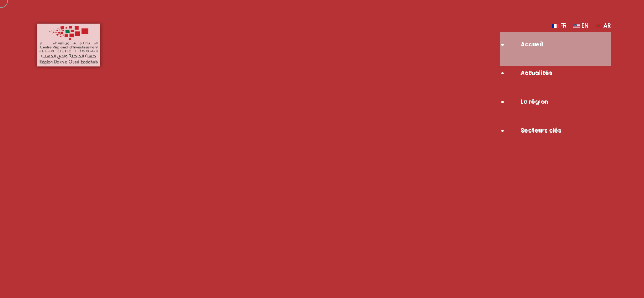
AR (603, 25)
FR (559, 25)
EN (581, 25)
